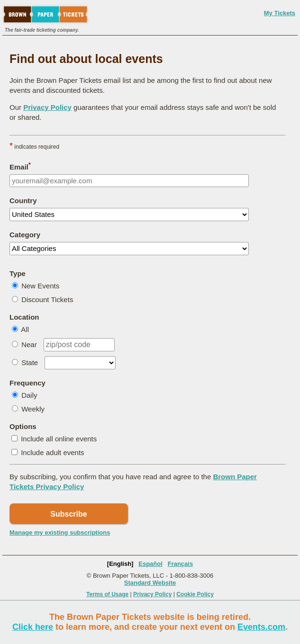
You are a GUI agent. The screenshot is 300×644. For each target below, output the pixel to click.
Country (23, 201)
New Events (40, 286)
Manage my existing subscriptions (60, 532)
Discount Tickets (47, 300)
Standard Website (150, 583)
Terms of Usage (107, 594)
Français (180, 564)
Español (150, 564)
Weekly (33, 409)
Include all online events (59, 439)
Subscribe (68, 514)
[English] (120, 564)
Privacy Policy (47, 107)
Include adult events (52, 452)
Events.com (261, 627)
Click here (33, 627)
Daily (29, 395)
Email (20, 166)
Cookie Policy (195, 594)
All (25, 329)
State (30, 362)
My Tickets (280, 13)
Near (29, 344)
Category (25, 235)
